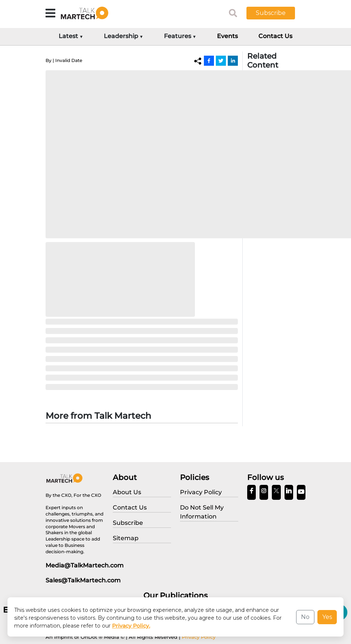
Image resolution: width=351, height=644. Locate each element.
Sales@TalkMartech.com (83, 580)
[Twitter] (221, 61)
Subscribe (271, 13)
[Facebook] (209, 61)
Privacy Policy (199, 637)
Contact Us (275, 36)
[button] (276, 13)
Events (227, 36)
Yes (327, 617)
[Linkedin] (233, 61)
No (305, 617)
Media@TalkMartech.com (85, 565)
